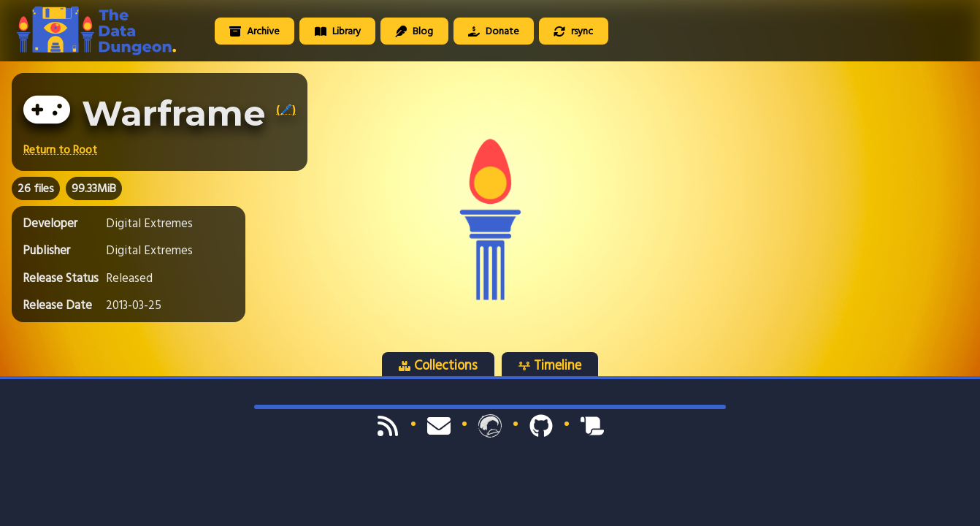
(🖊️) (286, 110)
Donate (494, 31)
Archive (254, 31)
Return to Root (60, 150)
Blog (414, 31)
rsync (573, 31)
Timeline (550, 365)
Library (338, 31)
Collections (438, 365)
